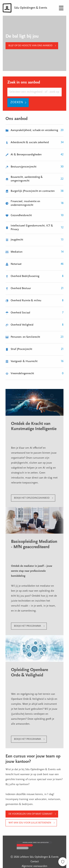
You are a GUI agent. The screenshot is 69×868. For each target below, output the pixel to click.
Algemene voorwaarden (34, 866)
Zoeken (17, 102)
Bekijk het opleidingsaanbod (32, 498)
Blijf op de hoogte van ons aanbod (30, 46)
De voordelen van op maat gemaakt (30, 814)
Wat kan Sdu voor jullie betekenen (30, 823)
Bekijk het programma (28, 626)
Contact (35, 862)
